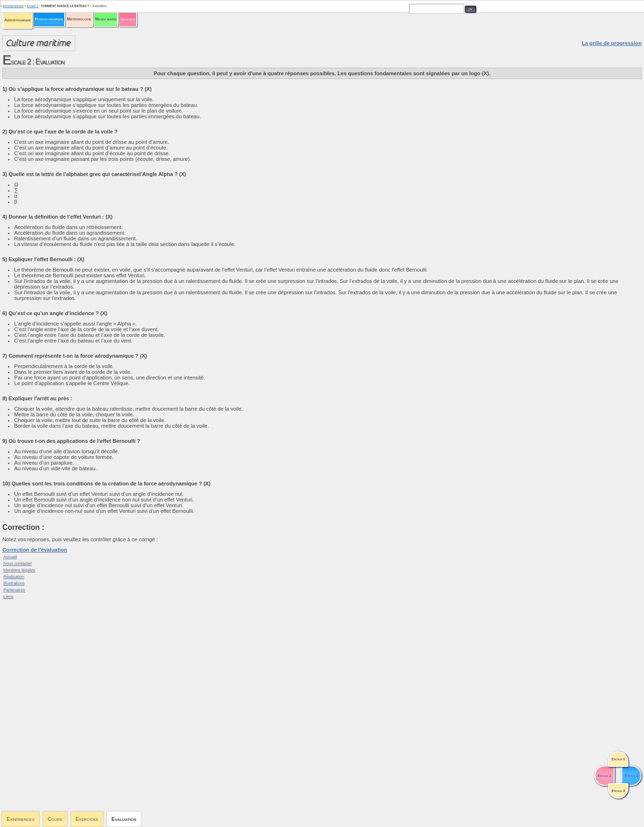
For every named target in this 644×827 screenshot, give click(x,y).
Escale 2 (33, 6)
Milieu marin (106, 19)
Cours (55, 819)
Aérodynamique (17, 20)
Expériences (21, 819)
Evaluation (124, 819)
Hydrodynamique (49, 19)
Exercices (87, 819)
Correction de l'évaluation (35, 550)
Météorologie (79, 19)
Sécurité (128, 19)
